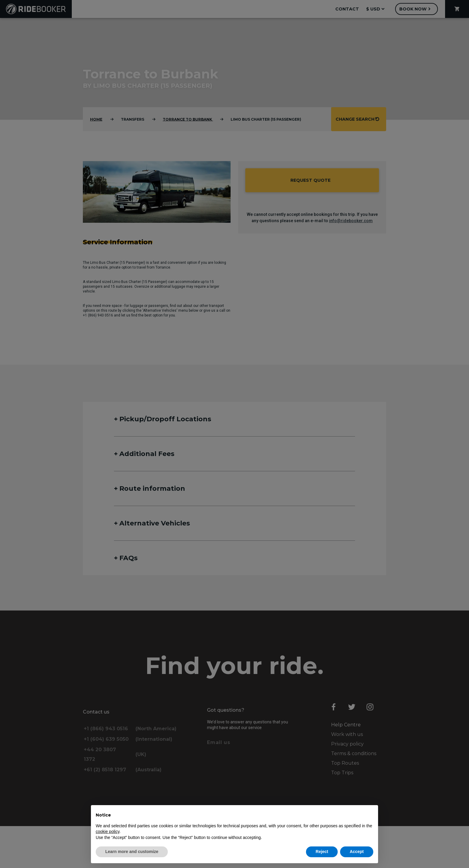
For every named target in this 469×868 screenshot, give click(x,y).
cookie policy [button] (108, 831)
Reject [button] (322, 852)
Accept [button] (357, 852)
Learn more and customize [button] (132, 852)
